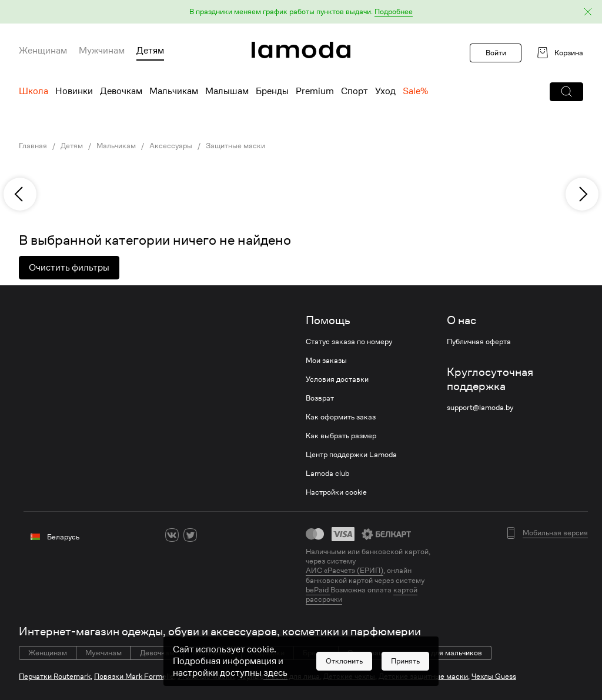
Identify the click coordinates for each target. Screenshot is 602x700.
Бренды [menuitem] (272, 91)
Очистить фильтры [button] (69, 268)
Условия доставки (337, 379)
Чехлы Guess (494, 676)
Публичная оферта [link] (479, 342)
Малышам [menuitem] (227, 91)
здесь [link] (275, 689)
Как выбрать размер (341, 436)
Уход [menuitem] (385, 91)
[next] (582, 194)
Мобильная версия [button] (555, 533)
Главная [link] (33, 146)
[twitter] (190, 535)
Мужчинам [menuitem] (102, 51)
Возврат (320, 398)
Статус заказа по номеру (349, 342)
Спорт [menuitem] (354, 91)
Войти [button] (496, 53)
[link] (301, 50)
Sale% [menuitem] (415, 91)
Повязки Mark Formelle (134, 676)
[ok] (208, 535)
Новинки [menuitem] (74, 91)
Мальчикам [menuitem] (174, 91)
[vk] (172, 535)
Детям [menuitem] (150, 51)
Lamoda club (327, 474)
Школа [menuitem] (34, 91)
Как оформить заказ (341, 417)
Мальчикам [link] (116, 146)
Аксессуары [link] (171, 146)
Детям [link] (72, 146)
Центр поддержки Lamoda (351, 455)
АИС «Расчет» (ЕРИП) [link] (345, 571)
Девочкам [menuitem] (121, 91)
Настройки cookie (336, 492)
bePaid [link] (318, 590)
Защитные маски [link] (235, 146)
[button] (301, 12)
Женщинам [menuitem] (43, 51)
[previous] (20, 194)
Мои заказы (326, 361)
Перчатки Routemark (55, 676)
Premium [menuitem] (315, 91)
